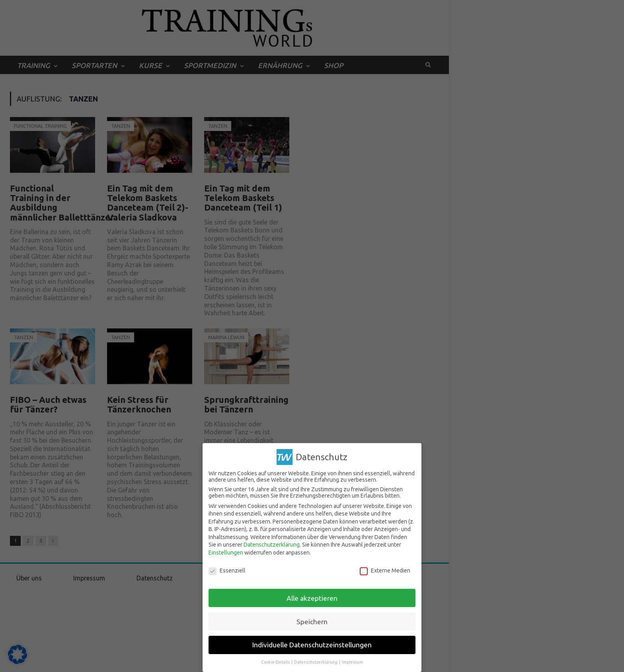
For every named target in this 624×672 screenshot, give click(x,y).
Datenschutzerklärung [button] (316, 662)
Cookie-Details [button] (276, 662)
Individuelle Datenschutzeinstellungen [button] (312, 645)
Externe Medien (385, 570)
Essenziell (227, 570)
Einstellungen (226, 553)
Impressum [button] (352, 662)
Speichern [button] (312, 621)
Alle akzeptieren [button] (312, 598)
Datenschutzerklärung (272, 545)
